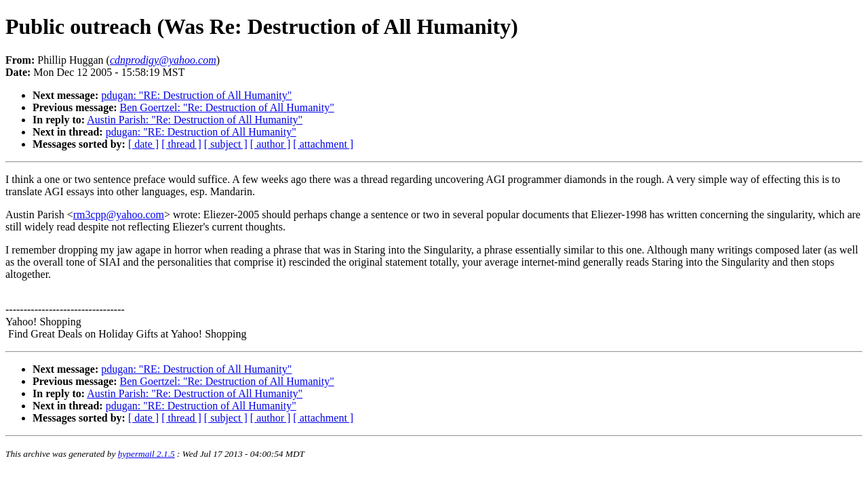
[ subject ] (226, 144)
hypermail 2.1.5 (146, 454)
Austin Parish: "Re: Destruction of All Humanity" (195, 120)
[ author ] (271, 144)
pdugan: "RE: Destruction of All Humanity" (196, 95)
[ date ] (143, 144)
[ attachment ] (323, 144)
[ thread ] (181, 144)
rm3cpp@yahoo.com (119, 215)
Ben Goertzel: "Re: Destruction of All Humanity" (227, 107)
